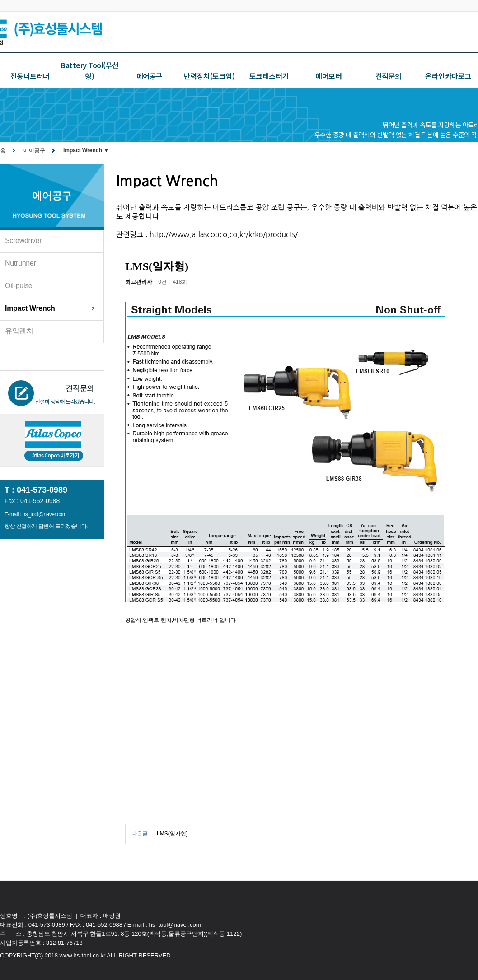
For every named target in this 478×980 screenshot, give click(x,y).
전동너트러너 (30, 76)
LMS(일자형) (172, 834)
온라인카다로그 (448, 76)
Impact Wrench (30, 308)
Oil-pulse (19, 286)
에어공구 (150, 76)
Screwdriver (23, 240)
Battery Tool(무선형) (90, 70)
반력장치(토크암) (209, 76)
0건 (162, 282)
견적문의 (389, 76)
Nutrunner (20, 263)
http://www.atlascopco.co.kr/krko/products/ (224, 234)
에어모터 (328, 76)
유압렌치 (19, 331)
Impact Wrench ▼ (86, 150)
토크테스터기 (269, 76)
